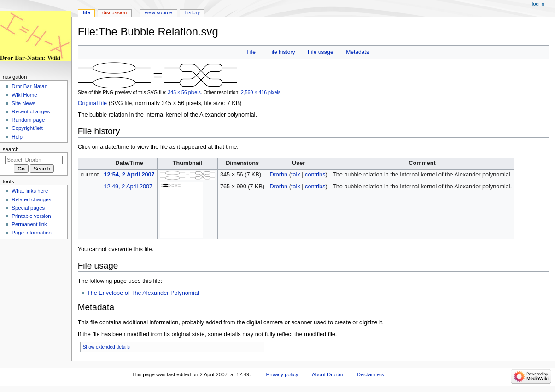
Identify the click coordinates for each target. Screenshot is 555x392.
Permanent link (29, 224)
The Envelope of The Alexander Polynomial (143, 293)
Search (11, 149)
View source (158, 12)
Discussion (114, 12)
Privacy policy (282, 374)
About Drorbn (327, 374)
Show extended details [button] (106, 347)
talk (296, 175)
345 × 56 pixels (184, 92)
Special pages (28, 208)
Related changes (31, 199)
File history (281, 52)
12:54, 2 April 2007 (129, 175)
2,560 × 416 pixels (261, 92)
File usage (321, 52)
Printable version (31, 216)
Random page (28, 120)
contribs (315, 175)
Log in (538, 4)
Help (17, 137)
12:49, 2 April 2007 (128, 187)
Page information (32, 233)
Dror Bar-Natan (29, 86)
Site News (23, 103)
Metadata (357, 52)
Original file (92, 103)
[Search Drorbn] (34, 160)
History (193, 12)
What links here (30, 191)
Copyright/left (27, 128)
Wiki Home (24, 95)
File (251, 52)
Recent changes (31, 111)
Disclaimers (371, 374)
